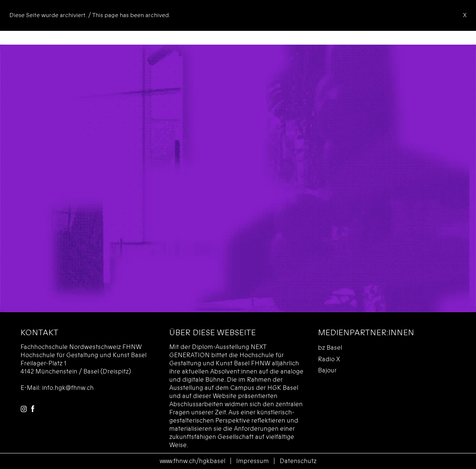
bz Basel (330, 348)
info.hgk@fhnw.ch (68, 388)
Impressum (253, 461)
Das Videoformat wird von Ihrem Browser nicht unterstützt (238, 178)
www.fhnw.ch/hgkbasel (192, 461)
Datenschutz (298, 461)
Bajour (327, 370)
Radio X (329, 359)
